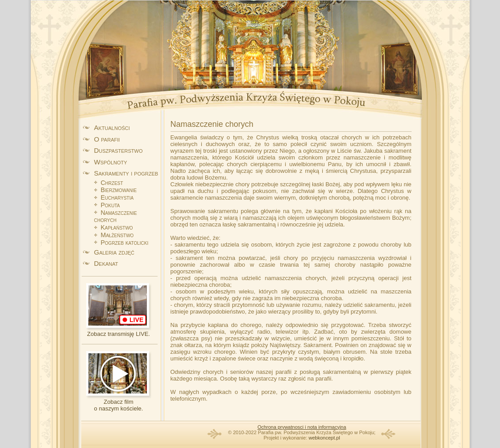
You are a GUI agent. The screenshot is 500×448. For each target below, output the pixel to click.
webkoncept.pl (324, 438)
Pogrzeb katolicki (125, 243)
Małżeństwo (117, 235)
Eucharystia (117, 197)
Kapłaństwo (117, 227)
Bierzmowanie (119, 190)
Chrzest (112, 183)
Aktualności (112, 128)
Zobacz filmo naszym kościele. (119, 405)
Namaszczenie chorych (116, 216)
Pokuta (110, 205)
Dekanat (106, 263)
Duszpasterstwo (119, 150)
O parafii (107, 139)
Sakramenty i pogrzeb (126, 173)
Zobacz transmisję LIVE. (119, 334)
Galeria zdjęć (114, 252)
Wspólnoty (111, 162)
